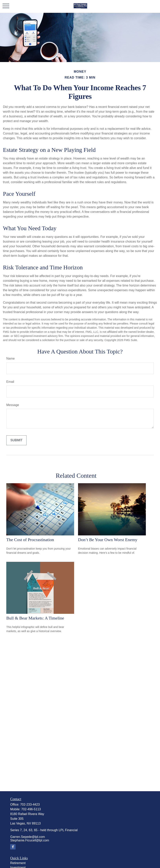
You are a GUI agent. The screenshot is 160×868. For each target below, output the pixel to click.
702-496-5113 (31, 809)
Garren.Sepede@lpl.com (28, 837)
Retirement (18, 863)
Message (13, 405)
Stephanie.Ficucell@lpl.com (30, 840)
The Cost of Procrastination (30, 540)
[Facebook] (13, 847)
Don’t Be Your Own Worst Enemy (108, 540)
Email (10, 382)
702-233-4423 (30, 804)
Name (11, 358)
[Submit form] (16, 440)
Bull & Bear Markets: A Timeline (35, 618)
